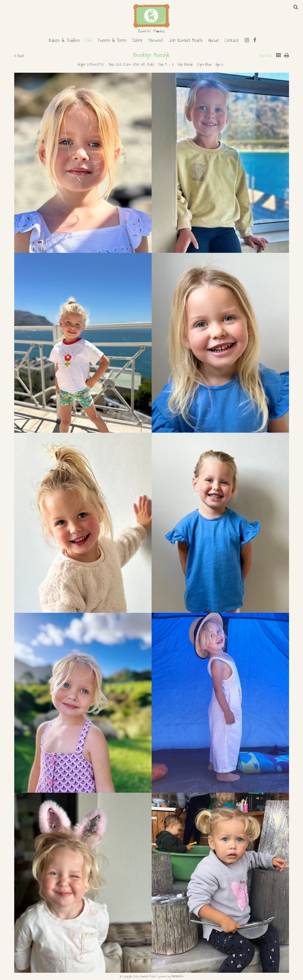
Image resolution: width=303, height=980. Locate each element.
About (214, 39)
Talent (137, 39)
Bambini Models (152, 19)
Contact (232, 39)
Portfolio (266, 56)
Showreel (156, 39)
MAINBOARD (178, 976)
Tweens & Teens (112, 39)
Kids (89, 39)
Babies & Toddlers (64, 39)
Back (19, 56)
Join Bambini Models (186, 39)
